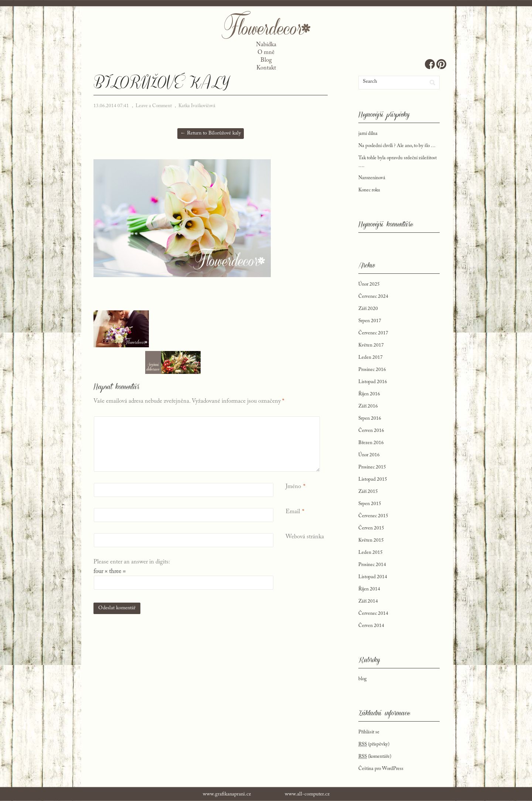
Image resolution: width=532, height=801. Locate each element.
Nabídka (266, 45)
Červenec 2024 (373, 296)
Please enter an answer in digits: (132, 562)
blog (362, 679)
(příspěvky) (374, 744)
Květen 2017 (371, 345)
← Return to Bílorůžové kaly (211, 133)
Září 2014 (368, 601)
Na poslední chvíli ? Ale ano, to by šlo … (397, 146)
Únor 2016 (369, 455)
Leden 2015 (371, 553)
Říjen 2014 (369, 589)
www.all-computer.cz (307, 794)
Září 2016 (368, 406)
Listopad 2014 (373, 577)
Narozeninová (372, 178)
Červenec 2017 (373, 333)
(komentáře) (375, 757)
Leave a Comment (154, 106)
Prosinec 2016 (372, 370)
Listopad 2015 (373, 479)
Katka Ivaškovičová (197, 106)
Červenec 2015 (373, 516)
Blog (266, 60)
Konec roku (369, 190)
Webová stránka (305, 537)
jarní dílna (368, 134)
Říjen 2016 (369, 394)
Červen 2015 (371, 528)
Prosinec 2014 (372, 565)
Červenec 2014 (373, 613)
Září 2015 (368, 492)
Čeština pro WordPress (381, 769)
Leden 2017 (371, 357)
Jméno (293, 487)
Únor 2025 (369, 284)
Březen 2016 (371, 443)
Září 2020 (368, 309)
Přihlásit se (369, 732)
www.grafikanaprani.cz (227, 794)
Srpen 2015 (370, 504)
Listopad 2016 (373, 382)
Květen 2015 (371, 540)
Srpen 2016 (370, 418)
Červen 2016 (371, 431)
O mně (266, 52)
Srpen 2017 (370, 321)
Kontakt (266, 68)
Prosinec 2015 (372, 467)
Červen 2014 (371, 626)
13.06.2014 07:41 (111, 106)
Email (293, 512)
